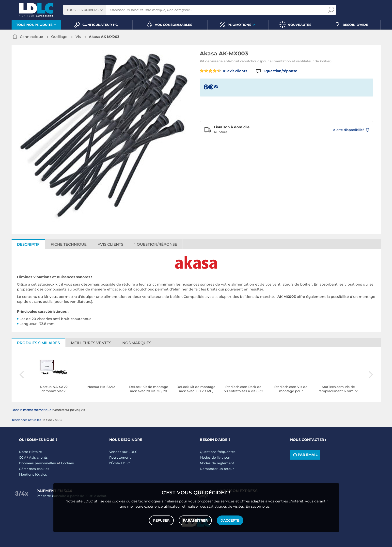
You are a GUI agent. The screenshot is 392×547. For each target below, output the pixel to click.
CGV (22, 457)
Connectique (31, 37)
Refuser (161, 520)
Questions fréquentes (218, 452)
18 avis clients (224, 71)
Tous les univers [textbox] (82, 10)
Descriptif (28, 244)
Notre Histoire (30, 452)
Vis (78, 37)
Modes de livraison (215, 457)
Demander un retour (217, 469)
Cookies (67, 463)
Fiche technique (69, 244)
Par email (305, 455)
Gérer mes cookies (34, 469)
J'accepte (230, 520)
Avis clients (110, 244)
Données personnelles (37, 463)
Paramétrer (195, 520)
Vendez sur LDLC (123, 452)
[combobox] (85, 10)
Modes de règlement (217, 463)
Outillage (59, 37)
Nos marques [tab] (137, 343)
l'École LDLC (119, 463)
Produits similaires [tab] (38, 343)
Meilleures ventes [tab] (91, 343)
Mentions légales (33, 474)
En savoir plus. (258, 506)
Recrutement (120, 457)
